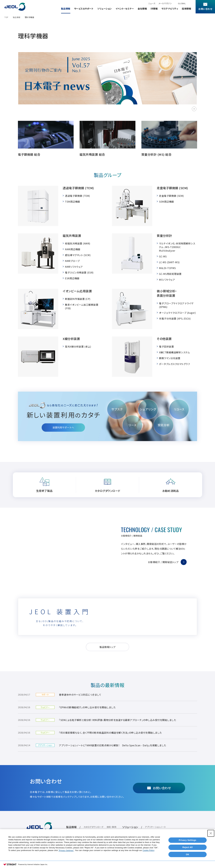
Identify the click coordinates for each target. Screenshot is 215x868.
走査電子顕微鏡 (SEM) (171, 196)
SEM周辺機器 (166, 202)
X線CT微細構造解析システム (174, 352)
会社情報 (142, 9)
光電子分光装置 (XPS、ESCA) (175, 318)
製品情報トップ (107, 647)
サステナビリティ (170, 9)
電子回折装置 (166, 346)
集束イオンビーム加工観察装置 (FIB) (82, 306)
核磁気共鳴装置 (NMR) (78, 243)
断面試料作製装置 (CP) (78, 299)
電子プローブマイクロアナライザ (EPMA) (176, 305)
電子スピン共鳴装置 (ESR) (79, 272)
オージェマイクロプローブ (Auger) (177, 313)
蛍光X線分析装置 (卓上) (78, 346)
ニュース (152, 3)
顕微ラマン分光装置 (170, 358)
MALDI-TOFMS (167, 268)
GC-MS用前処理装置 (170, 274)
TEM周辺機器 (72, 202)
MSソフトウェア (167, 280)
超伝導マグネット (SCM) (78, 255)
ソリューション (105, 9)
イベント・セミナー (125, 9)
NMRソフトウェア (74, 267)
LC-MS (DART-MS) (169, 262)
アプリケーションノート (156, 827)
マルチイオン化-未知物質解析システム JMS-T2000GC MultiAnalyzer (177, 247)
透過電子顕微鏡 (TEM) (77, 196)
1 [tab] (194, 109)
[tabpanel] (107, 78)
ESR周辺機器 (72, 278)
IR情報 (154, 9)
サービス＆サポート (84, 9)
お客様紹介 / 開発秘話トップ (163, 562)
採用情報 (186, 9)
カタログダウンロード (94, 827)
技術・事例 (112, 827)
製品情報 (66, 9)
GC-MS (163, 256)
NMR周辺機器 (73, 249)
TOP (6, 17)
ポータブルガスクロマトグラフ (174, 364)
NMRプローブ (72, 261)
